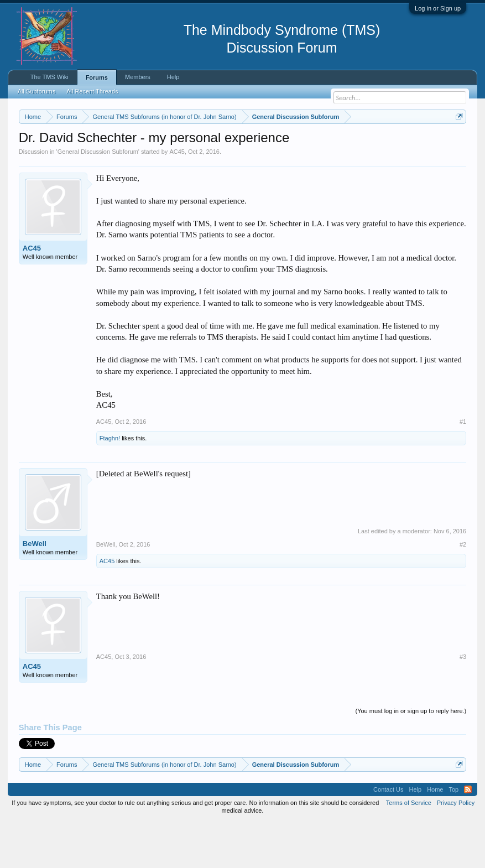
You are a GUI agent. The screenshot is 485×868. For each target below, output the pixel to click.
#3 (463, 703)
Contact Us (388, 835)
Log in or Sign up (438, 8)
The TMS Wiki (49, 77)
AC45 (177, 197)
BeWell (35, 589)
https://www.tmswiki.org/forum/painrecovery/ (120, 155)
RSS (468, 835)
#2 (463, 590)
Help (173, 77)
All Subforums (36, 91)
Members (138, 77)
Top (453, 835)
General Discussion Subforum (98, 197)
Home (435, 835)
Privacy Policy (456, 848)
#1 (463, 467)
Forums (97, 77)
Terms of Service (409, 848)
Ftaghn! (110, 484)
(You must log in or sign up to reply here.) (411, 757)
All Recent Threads (92, 91)
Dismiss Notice (457, 142)
